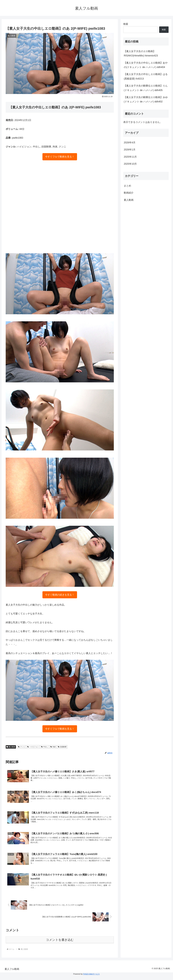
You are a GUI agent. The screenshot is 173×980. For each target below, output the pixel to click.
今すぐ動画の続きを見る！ (60, 595)
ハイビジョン (33, 747)
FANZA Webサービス (91, 978)
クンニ (22, 747)
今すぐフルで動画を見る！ (60, 157)
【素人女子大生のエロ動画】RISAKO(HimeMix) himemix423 (141, 53)
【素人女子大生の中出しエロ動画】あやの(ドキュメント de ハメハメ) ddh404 (146, 65)
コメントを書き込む (60, 944)
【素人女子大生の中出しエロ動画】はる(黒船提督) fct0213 (146, 76)
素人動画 (11, 747)
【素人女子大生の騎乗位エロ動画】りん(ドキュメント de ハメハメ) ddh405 (146, 88)
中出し (45, 747)
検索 (126, 24)
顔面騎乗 (62, 747)
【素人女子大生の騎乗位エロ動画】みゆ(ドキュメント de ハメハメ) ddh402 (146, 99)
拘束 (53, 747)
